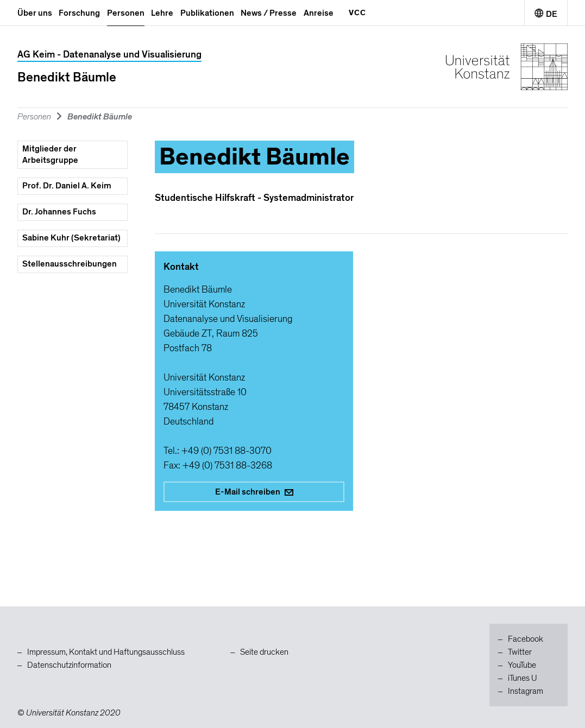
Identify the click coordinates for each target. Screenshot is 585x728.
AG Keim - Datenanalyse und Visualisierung (109, 55)
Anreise (319, 13)
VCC (357, 12)
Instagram (526, 691)
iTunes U (523, 678)
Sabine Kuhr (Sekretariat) (71, 238)
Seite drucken (264, 652)
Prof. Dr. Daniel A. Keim (67, 186)
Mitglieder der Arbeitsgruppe (50, 154)
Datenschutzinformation (69, 665)
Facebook (526, 639)
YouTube (522, 665)
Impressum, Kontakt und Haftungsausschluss (106, 652)
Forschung (79, 13)
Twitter (520, 652)
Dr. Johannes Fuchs (59, 212)
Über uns (35, 13)
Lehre (162, 13)
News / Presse (269, 13)
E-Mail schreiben (254, 492)
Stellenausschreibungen (70, 264)
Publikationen (207, 13)
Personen (126, 13)
